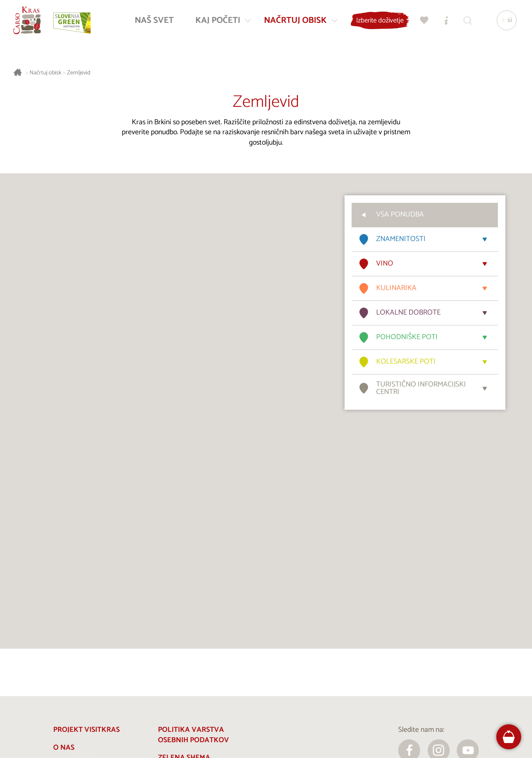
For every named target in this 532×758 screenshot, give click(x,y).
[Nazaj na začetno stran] (30, 23)
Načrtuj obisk (46, 73)
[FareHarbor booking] (509, 737)
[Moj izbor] (422, 23)
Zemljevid (79, 73)
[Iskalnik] (465, 23)
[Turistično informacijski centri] (443, 23)
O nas (64, 748)
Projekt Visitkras (86, 730)
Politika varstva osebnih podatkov (193, 735)
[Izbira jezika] (504, 23)
